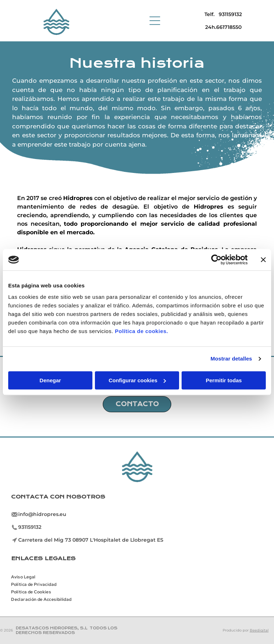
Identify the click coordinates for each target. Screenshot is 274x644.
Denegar (50, 380)
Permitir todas (224, 380)
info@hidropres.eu (42, 514)
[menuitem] (26, 576)
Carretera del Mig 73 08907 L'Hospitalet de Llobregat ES (91, 540)
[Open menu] (155, 21)
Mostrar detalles (231, 359)
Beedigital (259, 630)
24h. (211, 27)
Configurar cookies (137, 380)
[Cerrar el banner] (263, 260)
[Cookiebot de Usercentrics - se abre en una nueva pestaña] (216, 260)
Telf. (209, 14)
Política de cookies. (141, 331)
